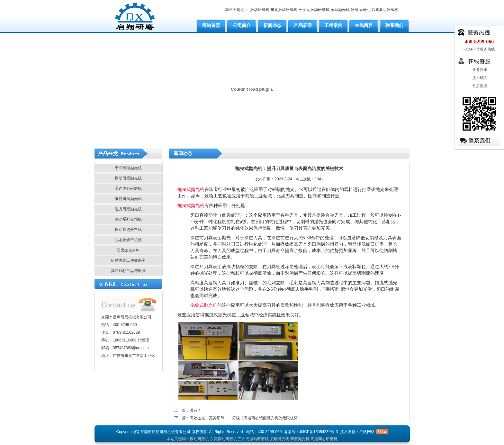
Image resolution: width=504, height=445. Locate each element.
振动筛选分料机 (128, 230)
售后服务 (479, 86)
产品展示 (303, 25)
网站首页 (211, 25)
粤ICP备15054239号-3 (319, 432)
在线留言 (364, 25)
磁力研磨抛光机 (128, 209)
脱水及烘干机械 (128, 240)
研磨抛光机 (360, 10)
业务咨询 (479, 70)
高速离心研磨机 (385, 10)
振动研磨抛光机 (128, 178)
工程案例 (333, 25)
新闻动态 (272, 25)
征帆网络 (367, 432)
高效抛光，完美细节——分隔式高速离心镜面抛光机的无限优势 (244, 418)
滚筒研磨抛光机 (128, 199)
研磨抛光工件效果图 (128, 260)
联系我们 (394, 25)
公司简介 (242, 25)
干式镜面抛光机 (128, 168)
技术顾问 (479, 78)
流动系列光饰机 (128, 219)
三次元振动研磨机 (314, 10)
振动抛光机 (340, 10)
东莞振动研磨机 (284, 10)
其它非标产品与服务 (128, 271)
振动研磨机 (260, 10)
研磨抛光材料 (128, 250)
